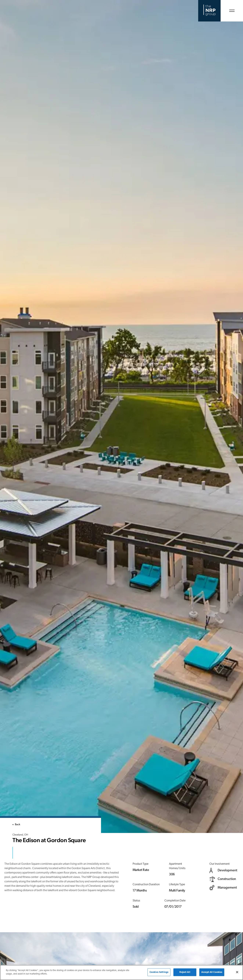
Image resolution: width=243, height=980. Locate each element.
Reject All (185, 972)
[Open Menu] (232, 11)
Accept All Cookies (212, 972)
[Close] (237, 972)
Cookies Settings (159, 972)
